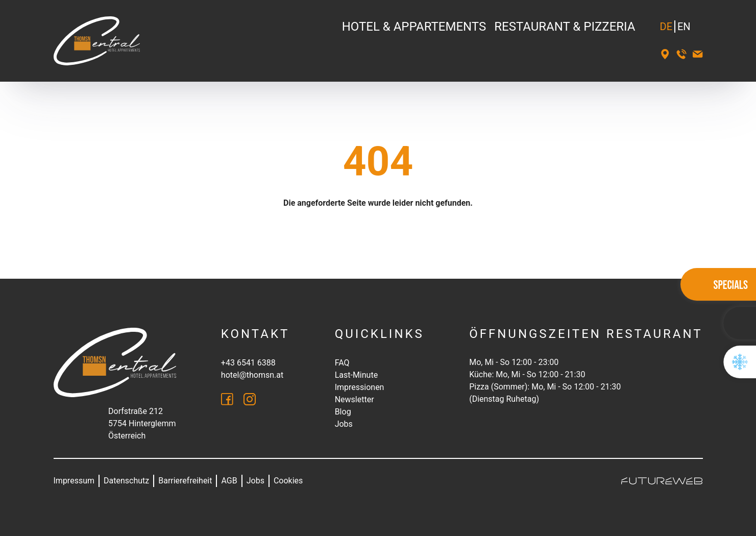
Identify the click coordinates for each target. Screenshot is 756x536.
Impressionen (360, 387)
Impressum (74, 481)
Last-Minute (356, 375)
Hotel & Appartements (414, 27)
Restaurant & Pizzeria (565, 27)
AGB (229, 481)
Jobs (344, 424)
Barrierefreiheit (185, 481)
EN (684, 27)
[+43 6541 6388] (681, 54)
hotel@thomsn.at (252, 375)
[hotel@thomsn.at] (698, 54)
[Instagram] (250, 399)
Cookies (288, 481)
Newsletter (355, 399)
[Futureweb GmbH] (662, 481)
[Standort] (665, 54)
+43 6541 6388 (248, 363)
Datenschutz (126, 481)
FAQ (342, 363)
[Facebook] (227, 399)
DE (666, 27)
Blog (343, 412)
